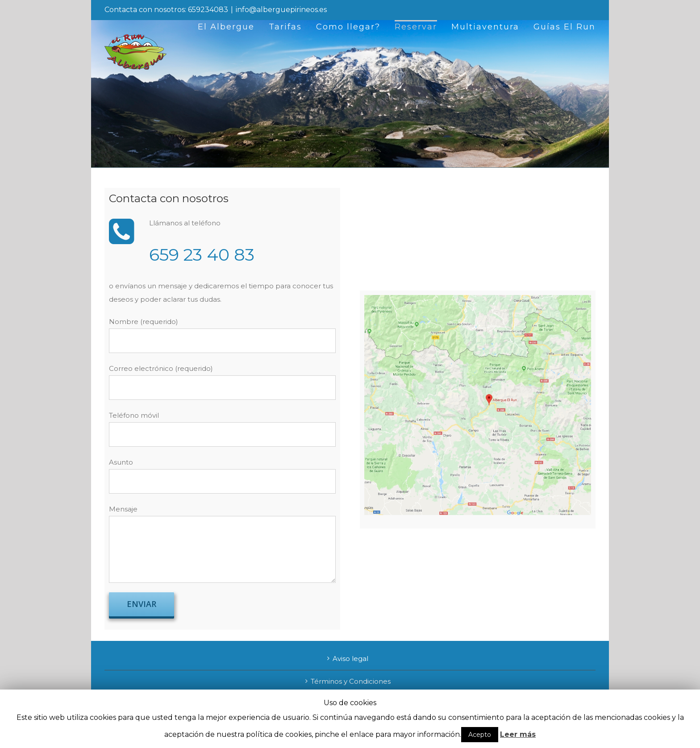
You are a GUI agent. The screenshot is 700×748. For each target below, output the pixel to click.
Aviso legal (350, 659)
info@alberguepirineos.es (281, 10)
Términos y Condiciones (351, 681)
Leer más (518, 734)
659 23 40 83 (202, 255)
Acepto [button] (480, 735)
